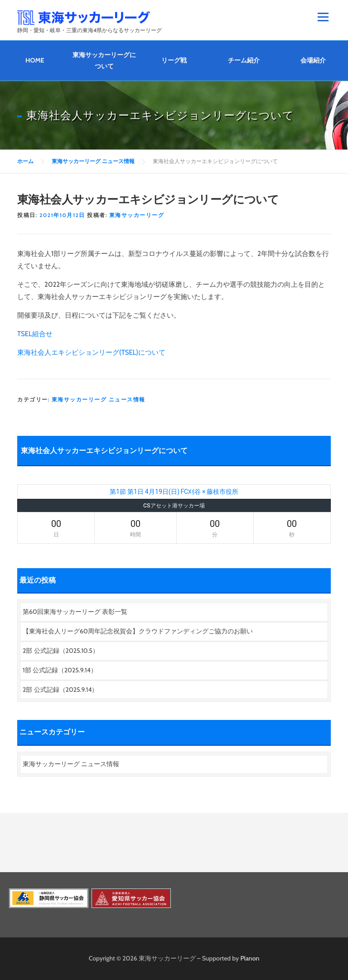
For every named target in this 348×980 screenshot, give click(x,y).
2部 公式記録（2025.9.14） (60, 690)
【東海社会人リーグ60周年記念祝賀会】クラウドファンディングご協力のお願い (138, 631)
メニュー (323, 17)
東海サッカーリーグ (137, 215)
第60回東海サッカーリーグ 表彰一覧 (75, 612)
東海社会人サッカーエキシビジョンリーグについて (104, 451)
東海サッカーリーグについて (104, 60)
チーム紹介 (244, 60)
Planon (250, 958)
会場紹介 (313, 60)
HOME (35, 60)
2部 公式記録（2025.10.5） (61, 651)
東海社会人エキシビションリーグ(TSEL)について (91, 352)
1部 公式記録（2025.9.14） (60, 670)
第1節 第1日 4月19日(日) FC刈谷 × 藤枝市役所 (174, 492)
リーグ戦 (174, 60)
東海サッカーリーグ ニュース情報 (99, 399)
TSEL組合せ (35, 334)
